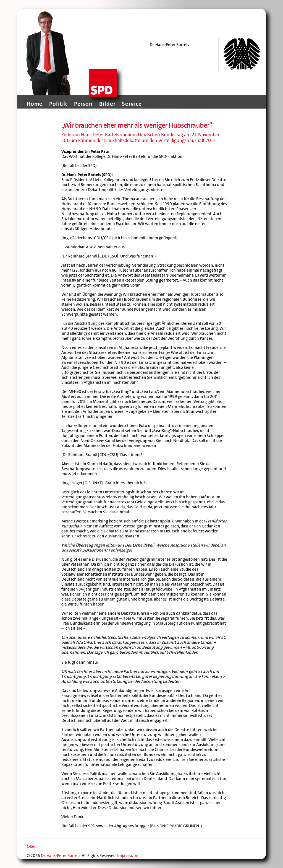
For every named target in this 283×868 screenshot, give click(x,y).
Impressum (127, 856)
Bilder (107, 104)
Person (83, 104)
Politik (58, 104)
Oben (32, 846)
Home (35, 104)
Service (132, 104)
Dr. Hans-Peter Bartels (61, 856)
